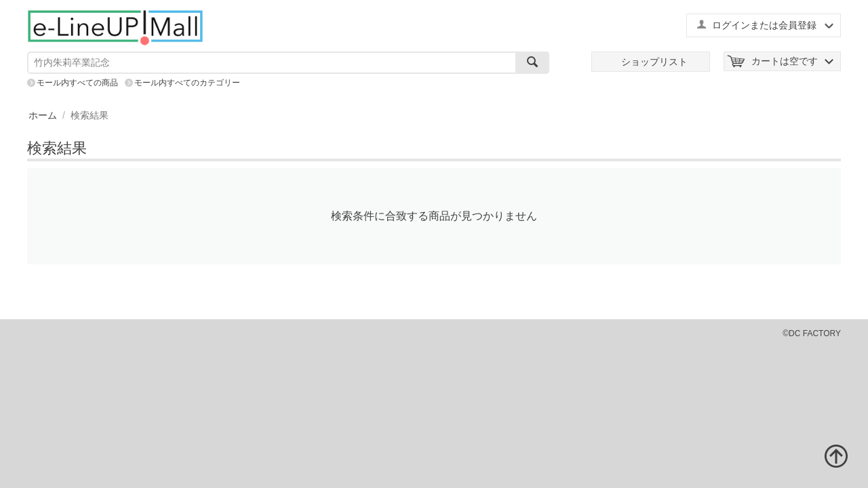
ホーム (43, 115)
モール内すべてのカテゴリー (187, 83)
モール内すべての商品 (77, 83)
